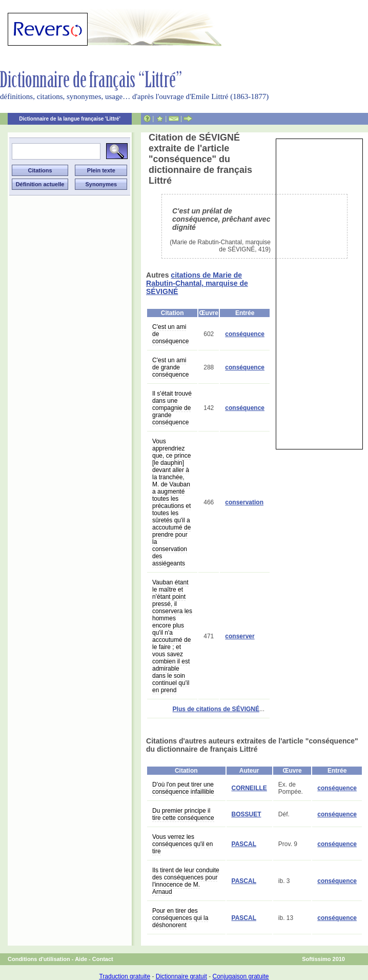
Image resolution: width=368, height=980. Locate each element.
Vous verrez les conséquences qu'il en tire (182, 844)
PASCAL (244, 844)
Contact (103, 959)
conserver (240, 636)
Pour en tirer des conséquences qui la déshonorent (180, 918)
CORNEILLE (249, 788)
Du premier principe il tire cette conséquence (183, 814)
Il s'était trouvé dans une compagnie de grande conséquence (172, 408)
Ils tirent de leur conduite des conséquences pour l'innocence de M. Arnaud (186, 881)
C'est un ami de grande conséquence (170, 367)
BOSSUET (247, 814)
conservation (244, 502)
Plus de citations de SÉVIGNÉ (216, 709)
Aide (81, 959)
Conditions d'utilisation (39, 959)
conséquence (245, 334)
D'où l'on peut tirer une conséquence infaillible (183, 788)
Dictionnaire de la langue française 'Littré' (70, 119)
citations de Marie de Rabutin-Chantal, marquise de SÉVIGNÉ (197, 283)
